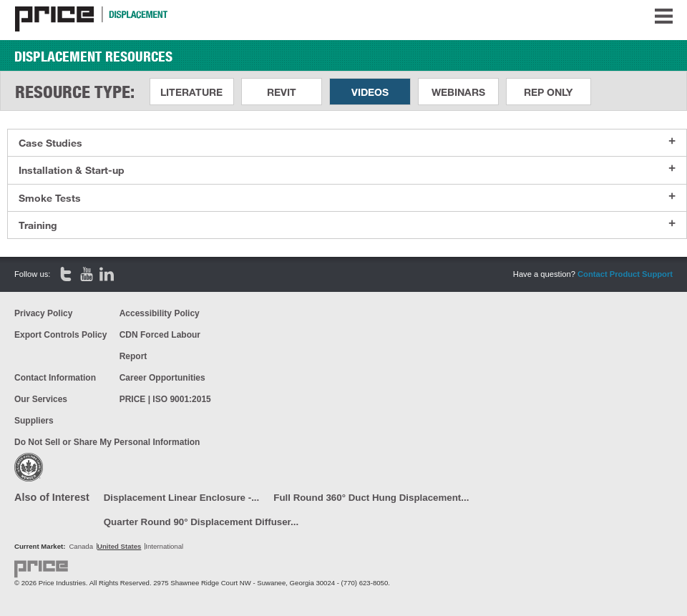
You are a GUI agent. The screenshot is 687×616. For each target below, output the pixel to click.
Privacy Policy (43, 313)
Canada (81, 546)
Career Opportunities (162, 378)
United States (119, 546)
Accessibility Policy (160, 313)
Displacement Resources (93, 57)
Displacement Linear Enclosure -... (182, 498)
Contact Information (55, 378)
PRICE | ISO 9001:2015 (165, 399)
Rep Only (548, 92)
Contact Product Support (625, 274)
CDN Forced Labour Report (160, 346)
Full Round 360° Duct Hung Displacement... (371, 498)
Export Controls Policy (60, 335)
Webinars (458, 92)
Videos (370, 92)
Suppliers (34, 421)
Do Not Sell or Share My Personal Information (107, 442)
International (164, 546)
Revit (282, 92)
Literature (191, 92)
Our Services (41, 399)
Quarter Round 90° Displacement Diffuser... (201, 522)
